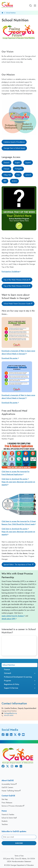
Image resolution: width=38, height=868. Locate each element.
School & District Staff (9, 818)
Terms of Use (19, 856)
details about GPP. (8, 619)
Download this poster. (10, 358)
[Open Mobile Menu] (35, 6)
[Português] (18, 169)
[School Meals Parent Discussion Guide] (18, 304)
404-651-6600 (7, 715)
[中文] (18, 175)
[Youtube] (23, 735)
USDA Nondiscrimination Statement (19, 861)
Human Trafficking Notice (10, 791)
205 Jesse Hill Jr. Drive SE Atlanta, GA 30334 (19, 859)
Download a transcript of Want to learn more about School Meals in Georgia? (18, 352)
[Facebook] (3, 735)
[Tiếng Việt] (7, 175)
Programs (7, 681)
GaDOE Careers (7, 787)
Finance (7, 669)
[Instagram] (7, 735)
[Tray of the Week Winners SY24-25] (17, 286)
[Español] (28, 163)
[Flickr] (20, 767)
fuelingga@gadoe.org (9, 713)
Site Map (5, 799)
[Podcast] (19, 735)
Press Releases (7, 803)
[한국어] (14, 181)
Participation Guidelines (10, 272)
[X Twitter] (15, 735)
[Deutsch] (6, 163)
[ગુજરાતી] (28, 175)
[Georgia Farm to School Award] (14, 148)
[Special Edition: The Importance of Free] (19, 565)
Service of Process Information (12, 806)
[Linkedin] (11, 735)
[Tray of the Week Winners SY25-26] (17, 280)
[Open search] (31, 6)
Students (5, 821)
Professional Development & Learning (18, 677)
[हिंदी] (5, 181)
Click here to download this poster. (15, 479)
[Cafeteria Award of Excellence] (14, 142)
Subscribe (19, 843)
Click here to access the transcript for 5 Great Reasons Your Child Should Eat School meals (19, 523)
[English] (17, 163)
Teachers (5, 824)
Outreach (8, 673)
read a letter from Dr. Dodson (13, 616)
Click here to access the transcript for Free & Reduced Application (16, 473)
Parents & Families (8, 815)
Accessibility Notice (8, 784)
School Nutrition (9, 665)
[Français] (6, 169)
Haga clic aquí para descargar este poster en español (18, 483)
